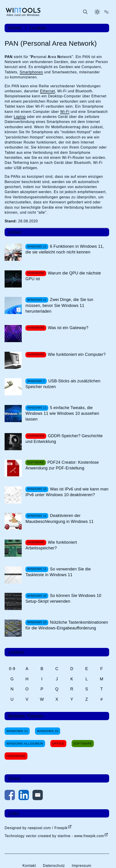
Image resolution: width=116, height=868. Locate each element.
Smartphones (31, 72)
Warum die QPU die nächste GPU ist (63, 276)
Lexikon (38, 28)
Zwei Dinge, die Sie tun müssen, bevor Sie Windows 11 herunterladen (59, 305)
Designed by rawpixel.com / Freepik (36, 828)
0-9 (12, 669)
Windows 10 (48, 731)
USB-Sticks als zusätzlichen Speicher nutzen (63, 384)
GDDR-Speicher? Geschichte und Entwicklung (64, 439)
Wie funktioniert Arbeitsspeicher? (51, 545)
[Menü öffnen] (106, 12)
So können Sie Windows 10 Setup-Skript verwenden (63, 598)
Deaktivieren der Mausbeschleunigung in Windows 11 (59, 518)
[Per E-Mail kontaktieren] (38, 796)
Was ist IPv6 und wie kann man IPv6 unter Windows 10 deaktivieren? (67, 492)
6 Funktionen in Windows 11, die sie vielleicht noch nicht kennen (65, 249)
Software (83, 744)
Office (58, 744)
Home (15, 28)
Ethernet (48, 91)
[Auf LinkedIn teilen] (24, 796)
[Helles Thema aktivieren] (97, 12)
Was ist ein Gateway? (68, 328)
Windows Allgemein (25, 744)
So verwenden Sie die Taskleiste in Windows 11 (58, 572)
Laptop (20, 117)
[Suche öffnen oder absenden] (85, 12)
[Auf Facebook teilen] (10, 796)
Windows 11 (17, 731)
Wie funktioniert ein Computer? (77, 354)
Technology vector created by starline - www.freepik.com (54, 836)
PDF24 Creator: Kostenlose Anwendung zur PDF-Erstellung (62, 465)
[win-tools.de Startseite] (23, 12)
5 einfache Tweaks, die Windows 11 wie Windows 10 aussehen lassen (62, 413)
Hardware (16, 756)
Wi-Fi (65, 112)
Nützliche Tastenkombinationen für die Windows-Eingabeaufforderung (67, 625)
